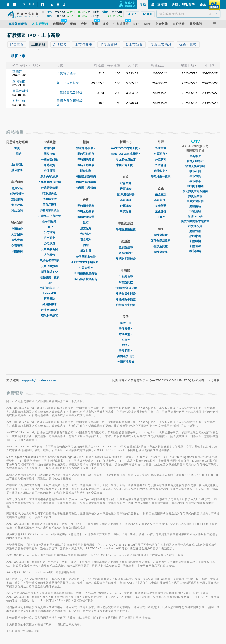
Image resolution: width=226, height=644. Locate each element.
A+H (49, 283)
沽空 (86, 223)
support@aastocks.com (40, 380)
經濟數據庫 (50, 304)
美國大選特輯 (195, 201)
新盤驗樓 (195, 241)
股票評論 (126, 189)
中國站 (17, 154)
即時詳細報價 (86, 154)
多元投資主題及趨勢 (195, 191)
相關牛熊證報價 (86, 182)
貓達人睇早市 (195, 161)
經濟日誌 (49, 299)
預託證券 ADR (49, 288)
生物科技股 (50, 222)
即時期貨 (49, 165)
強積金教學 (161, 252)
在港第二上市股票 (49, 216)
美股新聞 (126, 351)
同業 (86, 245)
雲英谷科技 (21, 91)
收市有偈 (195, 171)
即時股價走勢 (86, 217)
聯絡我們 (17, 211)
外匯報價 (161, 154)
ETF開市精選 (195, 186)
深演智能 (19, 81)
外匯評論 (126, 206)
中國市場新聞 (126, 165)
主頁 (17, 148)
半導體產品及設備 (70, 93)
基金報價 (161, 200)
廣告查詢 (17, 240)
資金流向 (86, 240)
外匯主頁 (161, 148)
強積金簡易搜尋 (161, 241)
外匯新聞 (161, 159)
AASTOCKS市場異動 (86, 262)
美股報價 (126, 329)
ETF (50, 227)
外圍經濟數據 (126, 362)
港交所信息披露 (126, 159)
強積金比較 (161, 246)
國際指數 (49, 154)
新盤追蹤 (195, 246)
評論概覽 (126, 183)
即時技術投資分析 (86, 273)
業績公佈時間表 (50, 260)
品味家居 (195, 236)
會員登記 (17, 188)
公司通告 (49, 232)
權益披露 (86, 251)
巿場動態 (161, 171)
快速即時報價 (86, 148)
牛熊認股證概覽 (126, 229)
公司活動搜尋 (49, 266)
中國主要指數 (49, 159)
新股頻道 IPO (49, 272)
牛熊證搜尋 (126, 277)
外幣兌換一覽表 (161, 176)
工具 (161, 217)
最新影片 (195, 156)
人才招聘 (17, 234)
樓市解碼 (195, 251)
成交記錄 (86, 228)
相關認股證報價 (86, 176)
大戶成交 (86, 234)
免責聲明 (17, 246)
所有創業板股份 (50, 210)
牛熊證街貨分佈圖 (126, 288)
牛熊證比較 (126, 282)
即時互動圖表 (86, 165)
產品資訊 (17, 164)
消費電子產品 (66, 73)
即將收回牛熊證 (126, 294)
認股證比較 (126, 253)
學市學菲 (195, 181)
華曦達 (17, 71)
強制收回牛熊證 (126, 305)
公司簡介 (17, 229)
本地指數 (49, 148)
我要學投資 (195, 226)
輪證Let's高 (195, 216)
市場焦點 (195, 211)
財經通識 (195, 231)
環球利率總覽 (49, 316)
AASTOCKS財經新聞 (126, 148)
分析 (126, 340)
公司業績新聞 (49, 249)
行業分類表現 (49, 188)
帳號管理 (17, 194)
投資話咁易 (195, 196)
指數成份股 (50, 193)
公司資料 (86, 268)
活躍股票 (49, 171)
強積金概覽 (161, 235)
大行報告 (49, 255)
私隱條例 (17, 251)
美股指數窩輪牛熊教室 (195, 221)
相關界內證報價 (86, 188)
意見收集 (17, 205)
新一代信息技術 (68, 83)
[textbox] (188, 14)
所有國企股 (50, 199)
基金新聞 (161, 206)
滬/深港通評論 (126, 194)
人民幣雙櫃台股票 (49, 182)
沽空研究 (49, 238)
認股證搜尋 (126, 247)
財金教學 (17, 170)
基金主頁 (161, 194)
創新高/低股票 (49, 176)
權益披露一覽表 (50, 277)
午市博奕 (195, 176)
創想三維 (19, 101)
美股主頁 (126, 323)
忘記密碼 (17, 199)
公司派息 (49, 244)
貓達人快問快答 (195, 166)
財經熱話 (195, 206)
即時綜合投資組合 (86, 279)
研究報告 (126, 211)
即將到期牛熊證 (126, 299)
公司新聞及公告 (86, 257)
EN (32, 4)
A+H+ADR (49, 293)
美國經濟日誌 (126, 356)
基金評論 (126, 200)
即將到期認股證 (126, 259)
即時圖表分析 (86, 159)
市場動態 (126, 334)
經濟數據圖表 (49, 310)
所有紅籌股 (50, 205)
